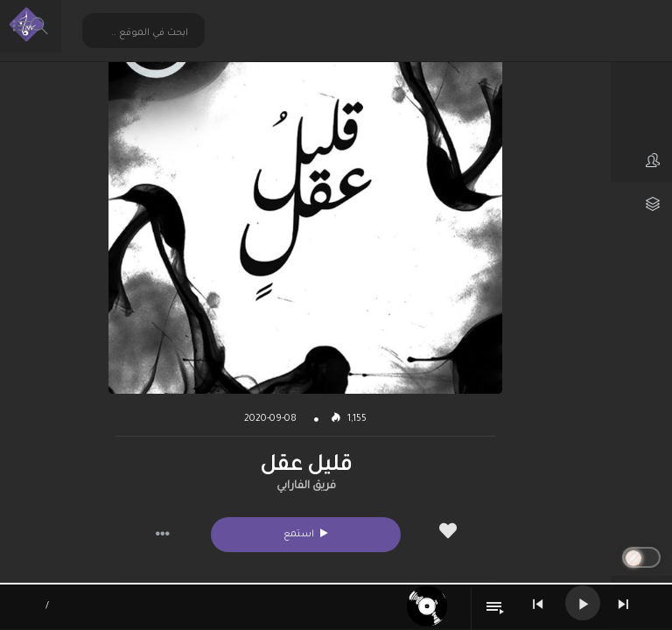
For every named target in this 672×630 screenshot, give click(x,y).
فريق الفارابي (306, 486)
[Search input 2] (144, 33)
